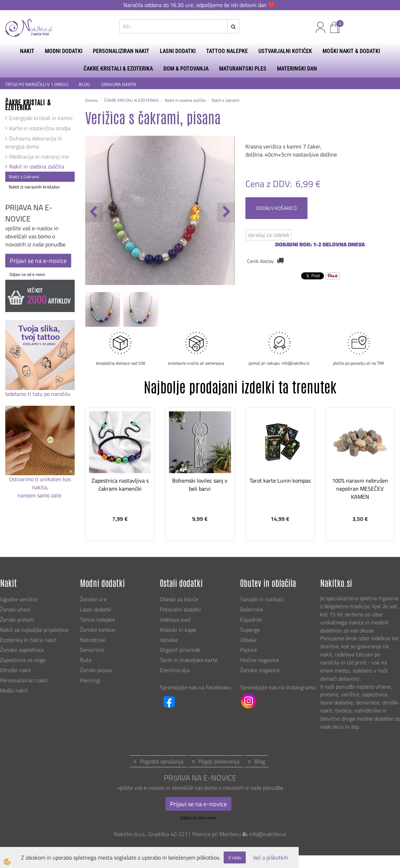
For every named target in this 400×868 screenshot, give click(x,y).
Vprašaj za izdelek (269, 235)
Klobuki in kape (178, 630)
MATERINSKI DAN (297, 69)
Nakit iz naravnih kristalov (34, 187)
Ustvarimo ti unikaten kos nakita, (40, 483)
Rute (86, 660)
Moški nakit (15, 690)
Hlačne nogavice (260, 660)
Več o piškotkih (270, 858)
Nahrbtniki (93, 640)
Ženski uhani (16, 609)
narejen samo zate (40, 495)
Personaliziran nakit (24, 680)
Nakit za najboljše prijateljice (34, 630)
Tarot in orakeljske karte (189, 660)
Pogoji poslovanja (219, 761)
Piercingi (90, 680)
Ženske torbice (97, 630)
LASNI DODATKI (178, 51)
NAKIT (27, 51)
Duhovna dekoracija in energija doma (34, 142)
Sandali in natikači (263, 599)
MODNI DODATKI (64, 51)
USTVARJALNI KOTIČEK (285, 51)
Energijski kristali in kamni (41, 118)
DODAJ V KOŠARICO (276, 208)
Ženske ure (94, 599)
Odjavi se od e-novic (27, 274)
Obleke (248, 640)
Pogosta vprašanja (162, 761)
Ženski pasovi (97, 670)
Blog (260, 761)
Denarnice (92, 650)
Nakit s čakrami (24, 177)
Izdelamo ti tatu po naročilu (39, 394)
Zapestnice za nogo (23, 660)
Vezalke (169, 640)
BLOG (85, 84)
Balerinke (252, 609)
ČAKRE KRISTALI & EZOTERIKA (118, 69)
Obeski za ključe (179, 599)
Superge (250, 630)
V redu (235, 857)
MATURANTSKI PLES (243, 69)
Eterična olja (175, 670)
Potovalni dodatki (181, 609)
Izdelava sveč (175, 619)
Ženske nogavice (260, 670)
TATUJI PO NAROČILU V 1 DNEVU (37, 84)
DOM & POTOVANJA (186, 69)
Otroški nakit (16, 670)
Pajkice (249, 650)
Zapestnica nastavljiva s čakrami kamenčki (120, 485)
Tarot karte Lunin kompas (280, 481)
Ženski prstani (18, 619)
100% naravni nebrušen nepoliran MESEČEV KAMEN (360, 489)
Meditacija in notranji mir (39, 157)
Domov (91, 100)
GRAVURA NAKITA (119, 84)
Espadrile (251, 619)
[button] (226, 212)
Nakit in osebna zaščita (37, 166)
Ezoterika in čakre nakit (29, 640)
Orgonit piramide (180, 650)
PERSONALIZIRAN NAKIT (121, 51)
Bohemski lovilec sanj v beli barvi (200, 485)
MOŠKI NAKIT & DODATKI (351, 51)
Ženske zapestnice (23, 650)
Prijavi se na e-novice (38, 261)
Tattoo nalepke (97, 619)
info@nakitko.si (268, 834)
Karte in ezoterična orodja (40, 128)
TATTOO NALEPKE (227, 51)
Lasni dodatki (96, 609)
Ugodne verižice (19, 599)
